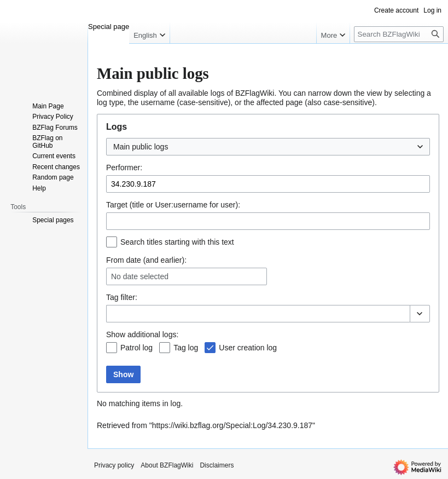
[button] (420, 314)
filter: (122, 297)
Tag (112, 297)
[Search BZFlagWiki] (399, 34)
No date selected (140, 276)
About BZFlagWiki (167, 465)
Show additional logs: (142, 334)
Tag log (186, 348)
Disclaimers (217, 465)
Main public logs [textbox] (141, 147)
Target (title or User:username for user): (173, 205)
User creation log (248, 348)
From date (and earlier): (146, 260)
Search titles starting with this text (177, 242)
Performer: (124, 168)
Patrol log (136, 348)
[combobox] (268, 147)
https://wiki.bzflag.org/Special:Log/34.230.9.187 (232, 425)
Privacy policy (114, 465)
